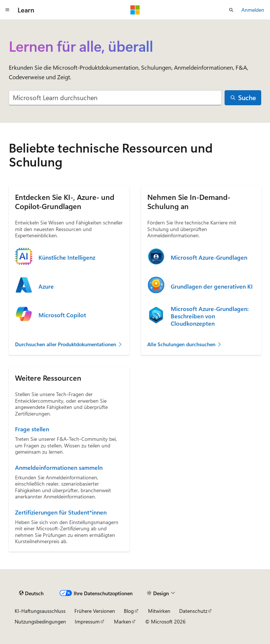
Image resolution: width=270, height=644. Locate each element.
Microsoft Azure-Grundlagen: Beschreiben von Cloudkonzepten (210, 316)
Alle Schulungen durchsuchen (185, 344)
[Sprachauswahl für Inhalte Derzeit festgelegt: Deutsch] (31, 593)
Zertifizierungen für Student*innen (61, 512)
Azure (46, 286)
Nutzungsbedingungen (40, 621)
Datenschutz (193, 611)
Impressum (87, 621)
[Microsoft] (135, 10)
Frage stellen (32, 429)
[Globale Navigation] (7, 10)
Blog (129, 611)
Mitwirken (159, 611)
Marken (123, 621)
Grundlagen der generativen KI (212, 286)
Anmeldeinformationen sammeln (59, 468)
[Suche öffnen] (231, 10)
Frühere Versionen (95, 611)
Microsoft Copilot (62, 315)
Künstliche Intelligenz (67, 257)
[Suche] (243, 98)
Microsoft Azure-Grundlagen (209, 257)
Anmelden (253, 10)
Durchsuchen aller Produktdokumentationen (69, 344)
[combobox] (115, 98)
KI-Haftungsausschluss (40, 611)
